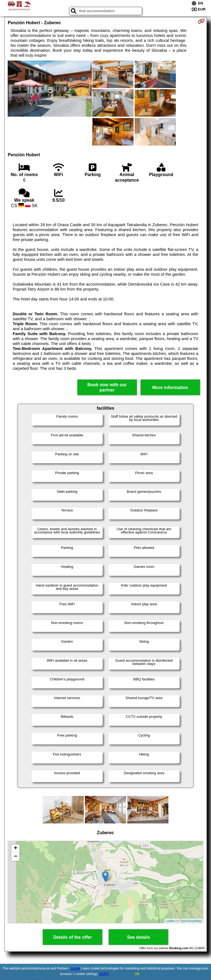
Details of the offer (73, 937)
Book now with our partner (107, 387)
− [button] (16, 857)
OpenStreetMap (191, 921)
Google (75, 968)
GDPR (104, 974)
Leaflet (170, 921)
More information (170, 388)
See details (138, 937)
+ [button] (16, 848)
